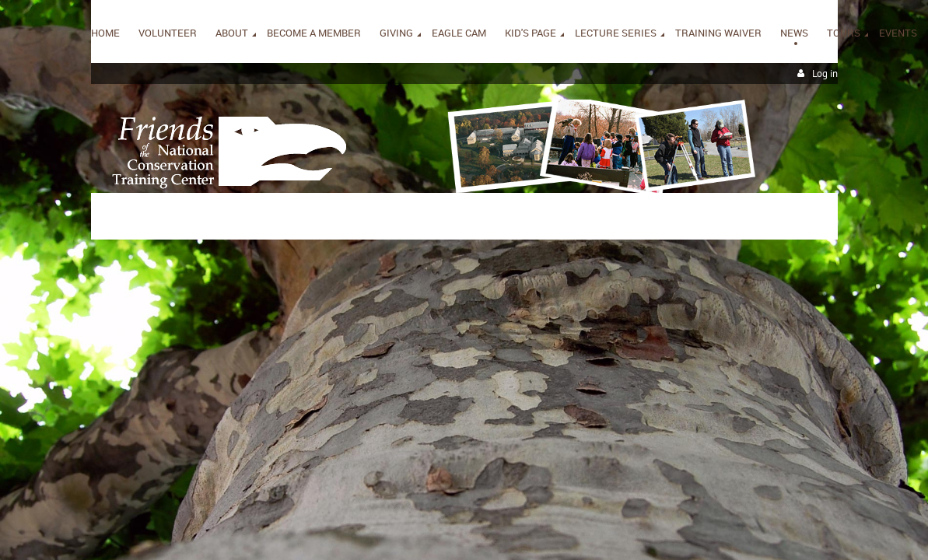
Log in (825, 73)
